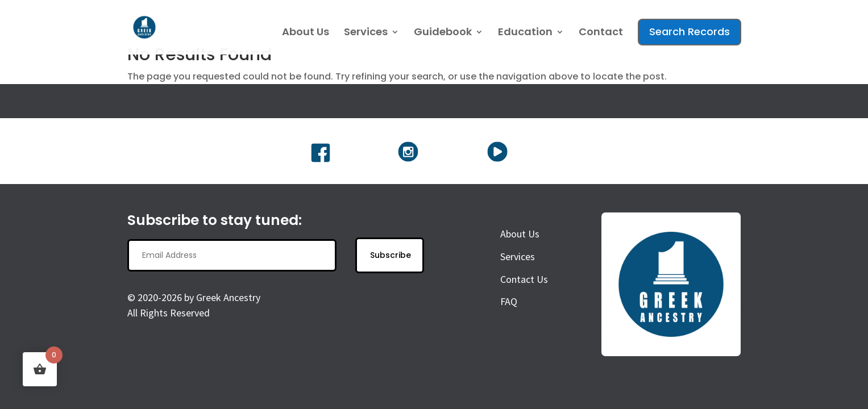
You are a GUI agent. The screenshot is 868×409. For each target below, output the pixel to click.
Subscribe (391, 255)
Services (366, 33)
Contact (601, 33)
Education (525, 33)
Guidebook (443, 33)
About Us (306, 33)
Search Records (690, 32)
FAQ (509, 301)
